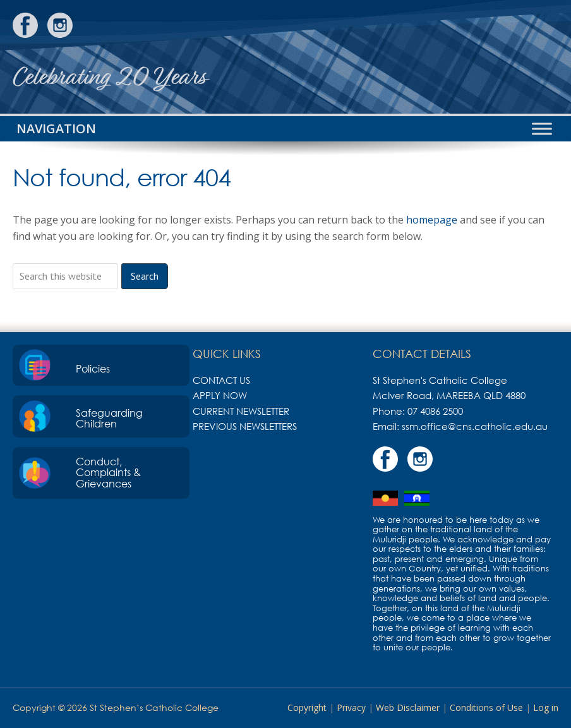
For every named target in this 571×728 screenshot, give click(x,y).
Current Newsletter (241, 411)
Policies (93, 369)
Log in (546, 707)
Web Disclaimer (408, 707)
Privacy (351, 707)
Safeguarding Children (109, 419)
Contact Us (221, 380)
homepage (432, 220)
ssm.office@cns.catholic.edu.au (475, 426)
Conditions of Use (486, 707)
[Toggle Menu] (542, 128)
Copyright (307, 707)
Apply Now (220, 395)
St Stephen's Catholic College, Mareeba (511, 57)
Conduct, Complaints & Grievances (108, 473)
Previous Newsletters (245, 426)
